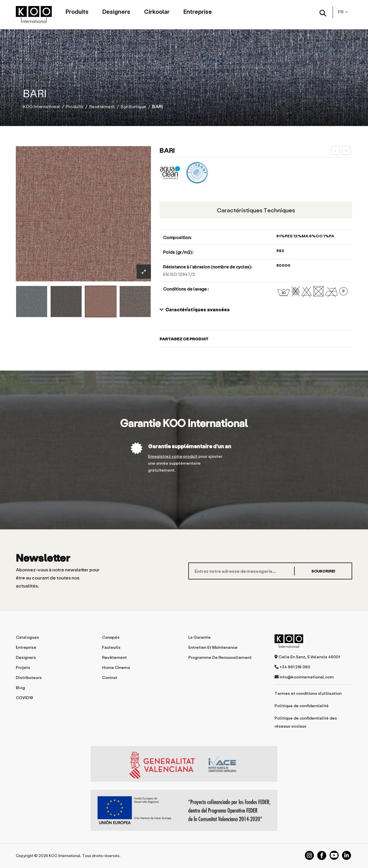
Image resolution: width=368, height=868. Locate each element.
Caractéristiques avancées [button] (195, 309)
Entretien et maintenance (213, 647)
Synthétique (134, 107)
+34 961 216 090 (292, 667)
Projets (23, 667)
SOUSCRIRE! (323, 571)
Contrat (110, 677)
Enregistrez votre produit (173, 456)
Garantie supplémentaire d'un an (190, 446)
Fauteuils (111, 647)
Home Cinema (116, 667)
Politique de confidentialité (302, 706)
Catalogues (27, 637)
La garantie (200, 637)
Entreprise (198, 12)
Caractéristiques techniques (256, 210)
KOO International (42, 107)
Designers (116, 12)
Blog (20, 687)
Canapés (111, 637)
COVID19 (24, 698)
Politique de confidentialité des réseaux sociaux (306, 722)
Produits (77, 12)
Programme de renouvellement (220, 657)
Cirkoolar (157, 12)
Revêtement (102, 107)
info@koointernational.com (304, 677)
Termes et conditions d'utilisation (308, 693)
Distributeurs (29, 677)
